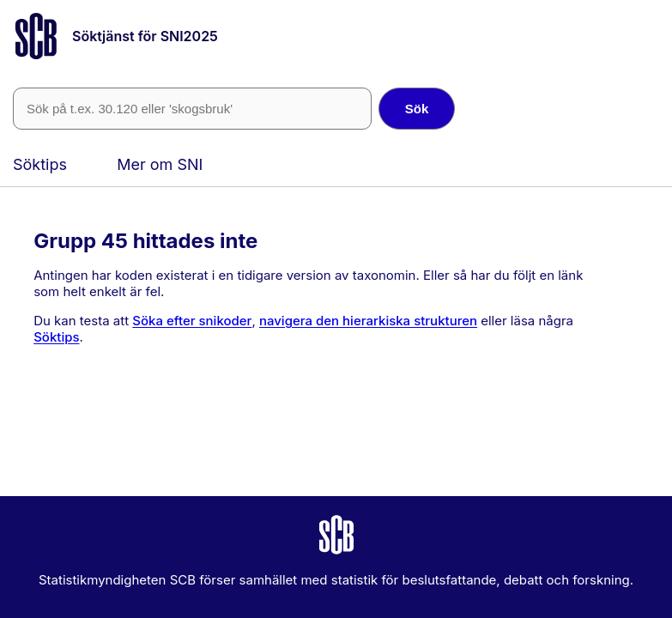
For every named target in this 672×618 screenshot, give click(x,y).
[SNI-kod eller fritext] (192, 109)
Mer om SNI (160, 164)
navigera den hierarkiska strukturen (368, 321)
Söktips (40, 164)
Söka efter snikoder (192, 321)
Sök (417, 109)
